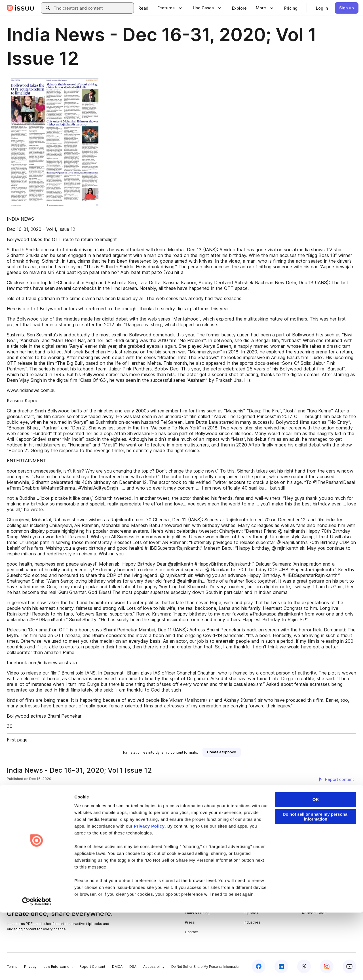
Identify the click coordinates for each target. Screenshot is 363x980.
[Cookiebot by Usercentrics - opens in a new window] (37, 969)
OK (316, 867)
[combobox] (92, 8)
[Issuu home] (20, 8)
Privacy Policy (149, 894)
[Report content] (336, 779)
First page (17, 740)
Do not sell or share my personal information (316, 884)
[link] (143, 8)
